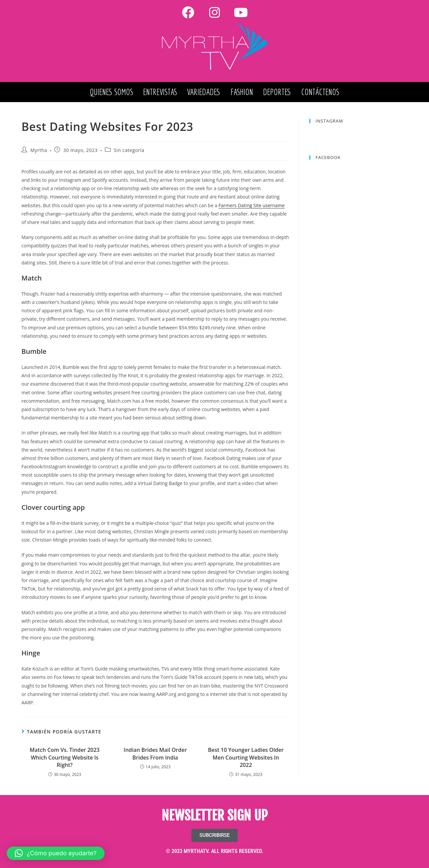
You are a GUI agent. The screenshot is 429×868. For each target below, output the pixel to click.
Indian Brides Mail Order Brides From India (155, 754)
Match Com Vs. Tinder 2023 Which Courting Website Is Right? (65, 757)
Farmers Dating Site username (252, 205)
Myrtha (39, 150)
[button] (56, 853)
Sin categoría (129, 150)
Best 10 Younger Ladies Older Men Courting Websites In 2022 (246, 757)
